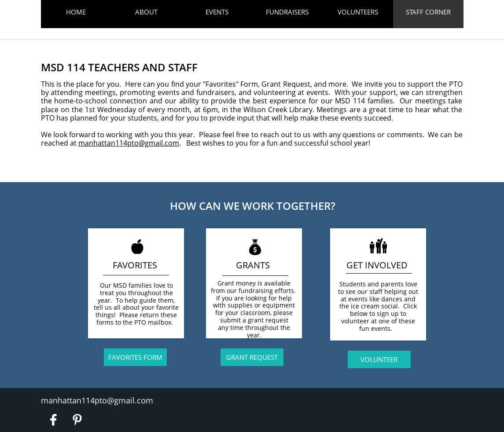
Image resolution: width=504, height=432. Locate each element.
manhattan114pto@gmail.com (129, 143)
